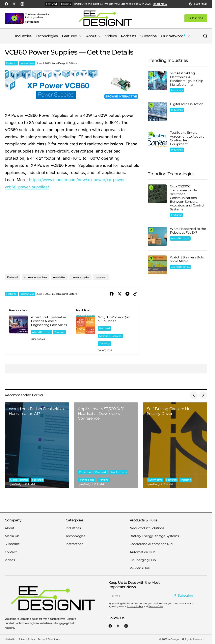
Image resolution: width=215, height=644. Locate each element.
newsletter (59, 277)
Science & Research (110, 335)
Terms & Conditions (49, 639)
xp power (101, 277)
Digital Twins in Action (187, 104)
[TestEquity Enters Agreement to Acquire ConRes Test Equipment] (157, 140)
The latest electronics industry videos (37, 16)
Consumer (85, 472)
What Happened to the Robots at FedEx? (188, 231)
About (10, 528)
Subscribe (12, 544)
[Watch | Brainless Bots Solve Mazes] (157, 265)
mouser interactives (35, 277)
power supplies (80, 277)
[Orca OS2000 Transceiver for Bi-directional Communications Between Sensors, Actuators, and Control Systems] (157, 194)
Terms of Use (156, 606)
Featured (51, 4)
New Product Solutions (147, 528)
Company (13, 520)
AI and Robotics (41, 332)
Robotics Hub (140, 568)
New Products (118, 472)
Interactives (27, 63)
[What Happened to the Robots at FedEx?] (157, 236)
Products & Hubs (144, 520)
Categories (75, 520)
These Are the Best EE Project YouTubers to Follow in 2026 (113, 4)
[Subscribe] (184, 596)
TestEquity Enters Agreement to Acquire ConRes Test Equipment (187, 138)
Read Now (160, 4)
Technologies (87, 479)
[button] (198, 4)
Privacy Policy (135, 606)
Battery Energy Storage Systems (154, 536)
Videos (10, 560)
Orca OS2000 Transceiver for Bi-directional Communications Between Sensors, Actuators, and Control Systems (187, 198)
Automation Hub (142, 552)
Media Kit (12, 536)
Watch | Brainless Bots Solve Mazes (187, 259)
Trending (66, 4)
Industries (177, 90)
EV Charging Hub (143, 560)
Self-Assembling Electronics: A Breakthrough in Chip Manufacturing (187, 79)
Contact (11, 552)
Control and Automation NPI (151, 544)
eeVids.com (32, 22)
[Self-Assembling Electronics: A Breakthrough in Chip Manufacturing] (157, 81)
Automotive (155, 479)
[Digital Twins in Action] (157, 112)
